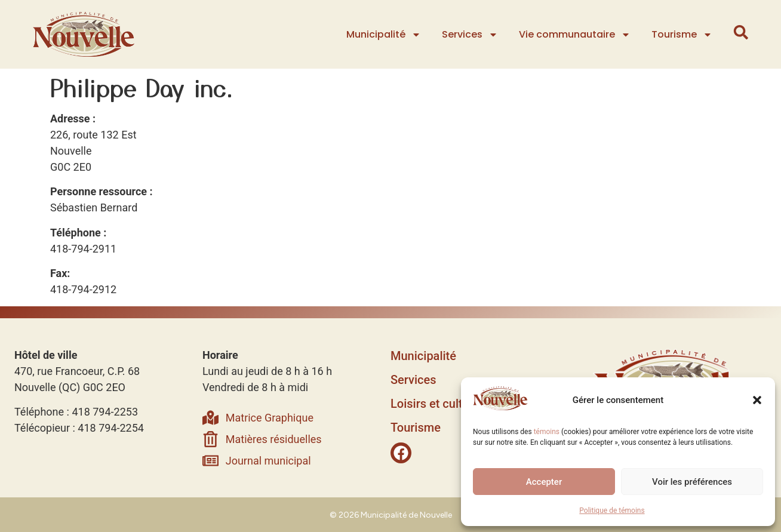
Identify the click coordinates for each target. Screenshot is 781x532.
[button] (757, 400)
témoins (547, 432)
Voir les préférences (692, 482)
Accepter (544, 482)
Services (471, 35)
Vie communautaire (576, 35)
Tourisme (683, 35)
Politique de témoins (612, 511)
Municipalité (385, 35)
